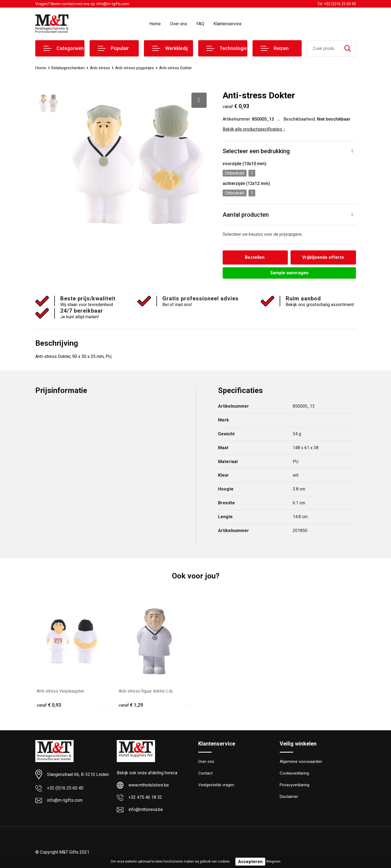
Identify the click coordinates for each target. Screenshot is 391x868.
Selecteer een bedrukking (256, 151)
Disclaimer (289, 797)
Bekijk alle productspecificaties (254, 129)
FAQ (200, 24)
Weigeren (273, 861)
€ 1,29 (131, 705)
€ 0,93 (49, 705)
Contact (205, 773)
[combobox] (323, 48)
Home (155, 24)
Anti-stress (100, 68)
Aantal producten (246, 215)
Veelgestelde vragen (216, 785)
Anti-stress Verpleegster (60, 691)
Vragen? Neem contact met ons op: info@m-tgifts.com (82, 4)
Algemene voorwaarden (301, 762)
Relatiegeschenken (68, 68)
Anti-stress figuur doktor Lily (146, 691)
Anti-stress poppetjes (135, 68)
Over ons (179, 24)
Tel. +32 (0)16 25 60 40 (337, 4)
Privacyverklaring (294, 785)
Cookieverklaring (294, 773)
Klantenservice (228, 24)
